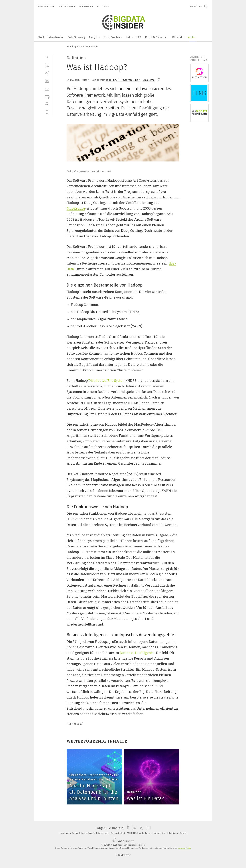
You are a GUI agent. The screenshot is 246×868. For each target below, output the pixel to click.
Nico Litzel (149, 80)
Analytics (95, 37)
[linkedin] (47, 81)
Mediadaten (145, 833)
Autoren (183, 833)
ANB (129, 833)
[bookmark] (159, 80)
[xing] (47, 73)
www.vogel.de (185, 848)
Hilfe (135, 833)
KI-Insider (178, 37)
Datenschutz (103, 833)
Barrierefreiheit (118, 833)
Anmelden (195, 6)
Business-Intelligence (137, 653)
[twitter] (47, 65)
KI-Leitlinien (173, 833)
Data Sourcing (76, 37)
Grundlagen (73, 47)
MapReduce (76, 208)
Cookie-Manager (88, 833)
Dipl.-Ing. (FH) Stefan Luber (123, 80)
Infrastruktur (56, 37)
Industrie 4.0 (134, 37)
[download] (47, 104)
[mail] (47, 89)
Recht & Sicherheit (157, 37)
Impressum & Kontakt (69, 833)
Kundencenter (159, 833)
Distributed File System (107, 381)
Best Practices (113, 37)
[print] (47, 97)
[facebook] (47, 57)
